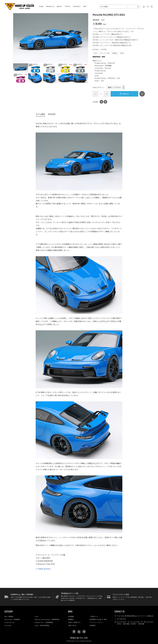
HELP (85, 7)
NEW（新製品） (9, 616)
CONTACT (77, 7)
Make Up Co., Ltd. (79, 638)
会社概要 (71, 616)
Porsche (108, 68)
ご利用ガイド (94, 616)
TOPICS (67, 7)
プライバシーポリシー (97, 622)
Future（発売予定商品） (43, 625)
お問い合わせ (72, 625)
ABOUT (59, 7)
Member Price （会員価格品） (44, 622)
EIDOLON (111, 63)
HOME (41, 7)
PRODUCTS (50, 7)
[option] (51, 38)
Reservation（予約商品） (104, 66)
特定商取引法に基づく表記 (98, 619)
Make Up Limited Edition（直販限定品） (48, 619)
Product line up (100, 63)
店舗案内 (71, 619)
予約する (126, 94)
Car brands (99, 68)
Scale (97, 76)
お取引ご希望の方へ (74, 622)
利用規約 (92, 625)
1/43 (118, 78)
